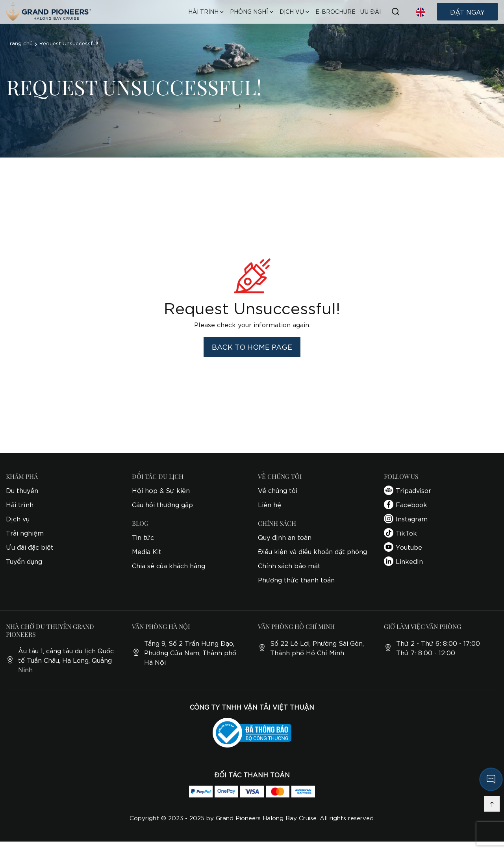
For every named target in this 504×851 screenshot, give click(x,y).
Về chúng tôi (278, 490)
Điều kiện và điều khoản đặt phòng (312, 551)
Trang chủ (19, 43)
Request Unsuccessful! (69, 43)
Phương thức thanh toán (296, 579)
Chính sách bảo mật (289, 565)
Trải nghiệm (25, 533)
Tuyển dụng (24, 561)
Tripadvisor (408, 490)
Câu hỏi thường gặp (162, 504)
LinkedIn (403, 561)
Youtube (403, 547)
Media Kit (147, 551)
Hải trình (20, 504)
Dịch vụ (18, 518)
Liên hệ (270, 504)
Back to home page (252, 347)
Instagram (406, 519)
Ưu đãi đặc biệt (30, 547)
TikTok (400, 533)
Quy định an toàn (285, 537)
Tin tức (143, 537)
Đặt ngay (467, 12)
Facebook (406, 504)
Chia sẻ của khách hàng (169, 565)
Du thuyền (22, 490)
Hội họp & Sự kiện (161, 490)
